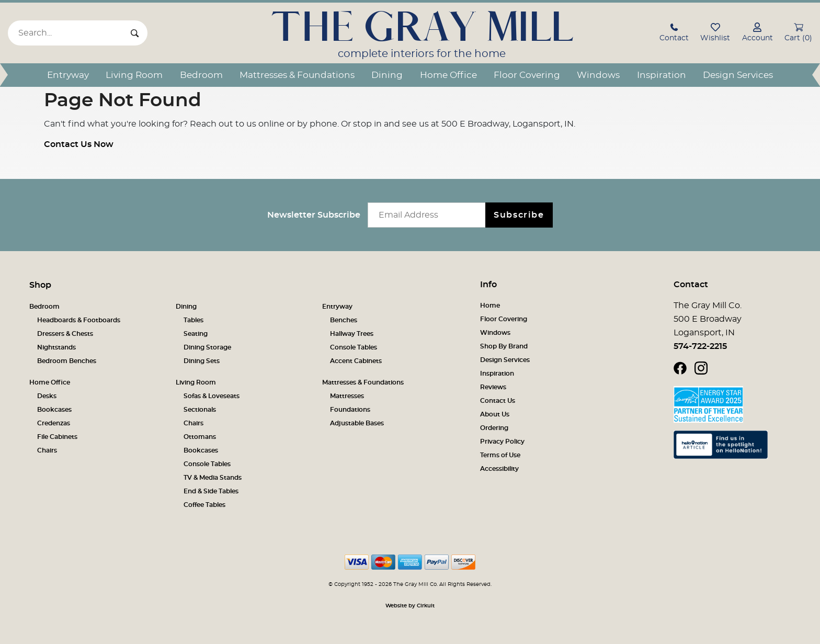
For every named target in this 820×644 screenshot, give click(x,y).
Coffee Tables (204, 505)
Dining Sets (202, 361)
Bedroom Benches (67, 361)
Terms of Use (500, 455)
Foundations (350, 410)
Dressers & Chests (65, 334)
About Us (495, 414)
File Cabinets (57, 437)
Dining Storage (207, 347)
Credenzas (54, 423)
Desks (47, 396)
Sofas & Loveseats (212, 396)
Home (490, 306)
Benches (344, 320)
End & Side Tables (211, 491)
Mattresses (347, 396)
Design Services (738, 75)
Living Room (134, 75)
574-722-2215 (700, 346)
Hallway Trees (352, 334)
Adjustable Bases (357, 423)
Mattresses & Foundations (297, 75)
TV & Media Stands (213, 478)
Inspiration (662, 75)
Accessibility (499, 469)
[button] (674, 34)
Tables (193, 320)
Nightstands (56, 347)
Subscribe (519, 215)
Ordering (494, 428)
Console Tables (354, 347)
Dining (387, 75)
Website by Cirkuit (410, 606)
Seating (196, 334)
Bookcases (54, 410)
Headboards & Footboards (79, 320)
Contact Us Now (79, 144)
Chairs (47, 450)
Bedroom (201, 75)
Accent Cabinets (356, 361)
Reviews (493, 387)
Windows (598, 75)
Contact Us (498, 401)
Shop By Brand (504, 346)
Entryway (68, 75)
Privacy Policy (502, 442)
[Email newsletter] (429, 215)
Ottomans (200, 437)
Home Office (448, 75)
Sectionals (200, 410)
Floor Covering (527, 75)
